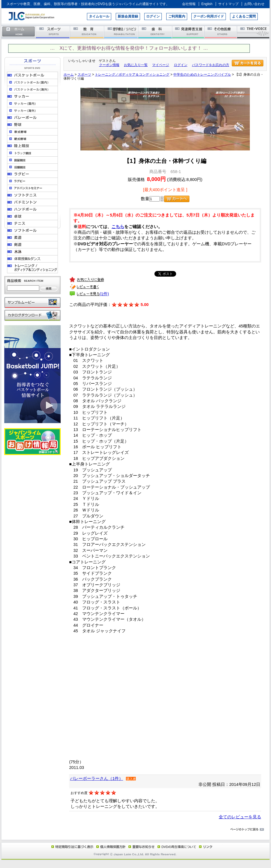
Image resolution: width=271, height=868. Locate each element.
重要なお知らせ (140, 847)
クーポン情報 (109, 65)
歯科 (155, 32)
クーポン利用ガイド (209, 16)
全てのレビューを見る (240, 817)
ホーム (19, 32)
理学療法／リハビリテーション (121, 32)
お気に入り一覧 (136, 65)
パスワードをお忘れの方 (211, 65)
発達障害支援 (189, 32)
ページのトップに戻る (135, 830)
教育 (87, 32)
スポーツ (53, 32)
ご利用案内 (177, 16)
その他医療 (221, 32)
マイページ (161, 65)
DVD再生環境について (177, 847)
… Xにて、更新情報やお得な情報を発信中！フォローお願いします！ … (129, 48)
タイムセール (99, 16)
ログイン (153, 16)
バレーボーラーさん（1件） (97, 779)
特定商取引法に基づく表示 (72, 847)
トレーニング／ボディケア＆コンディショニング (132, 75)
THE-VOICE (253, 32)
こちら (118, 227)
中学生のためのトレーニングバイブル (202, 75)
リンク (205, 847)
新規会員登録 (128, 16)
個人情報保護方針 (110, 847)
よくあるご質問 (244, 16)
